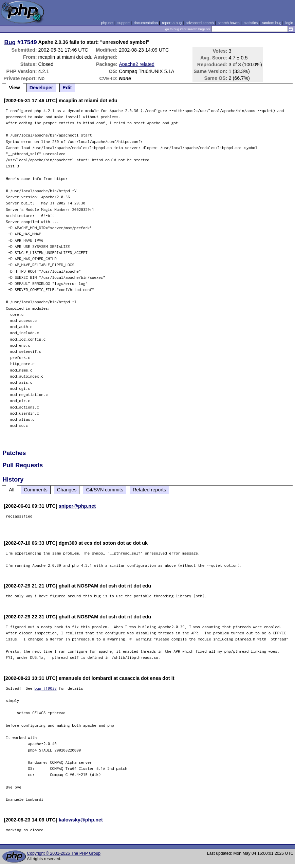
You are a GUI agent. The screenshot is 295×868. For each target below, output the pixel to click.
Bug (10, 42)
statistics (251, 23)
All (12, 490)
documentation (146, 23)
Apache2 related (137, 64)
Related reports (149, 490)
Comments (36, 490)
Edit (67, 88)
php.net (107, 23)
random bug (272, 23)
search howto (228, 23)
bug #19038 (46, 688)
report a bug (172, 23)
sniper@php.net (77, 506)
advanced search (200, 23)
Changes (67, 490)
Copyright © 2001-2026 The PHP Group (64, 853)
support (124, 23)
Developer (41, 88)
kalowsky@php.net (81, 820)
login (289, 23)
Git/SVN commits (105, 490)
